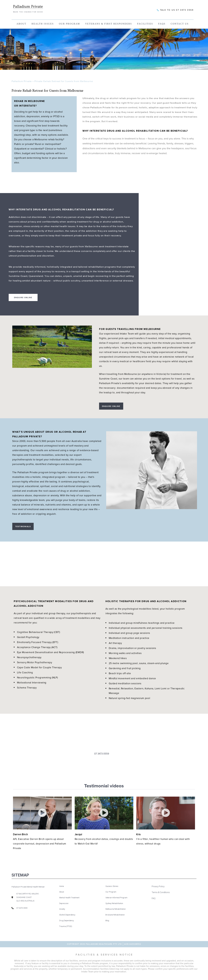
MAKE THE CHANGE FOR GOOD (28, 12)
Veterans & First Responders (108, 24)
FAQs (162, 24)
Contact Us (180, 24)
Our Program (69, 24)
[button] (42, 816)
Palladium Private (22, 81)
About (21, 24)
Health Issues (43, 24)
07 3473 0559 (102, 757)
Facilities (145, 24)
